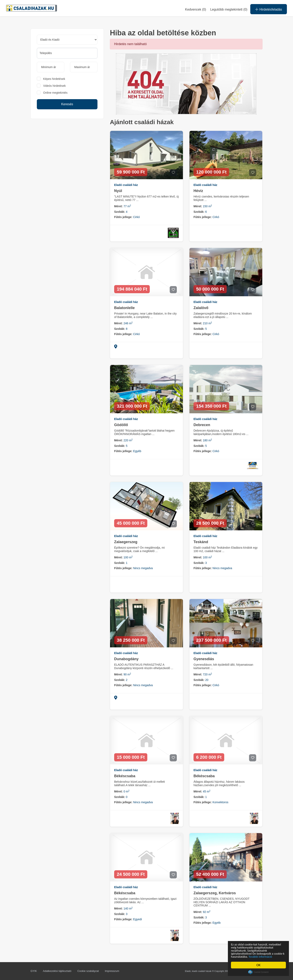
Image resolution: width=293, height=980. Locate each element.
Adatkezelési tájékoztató (57, 971)
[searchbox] (67, 53)
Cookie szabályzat (88, 971)
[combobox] (67, 53)
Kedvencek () (196, 9)
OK (259, 965)
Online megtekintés (55, 93)
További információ (244, 957)
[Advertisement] (67, 153)
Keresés (67, 104)
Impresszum (112, 971)
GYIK (34, 971)
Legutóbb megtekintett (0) (229, 9)
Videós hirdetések (54, 86)
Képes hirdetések (54, 79)
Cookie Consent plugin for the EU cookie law (259, 972)
